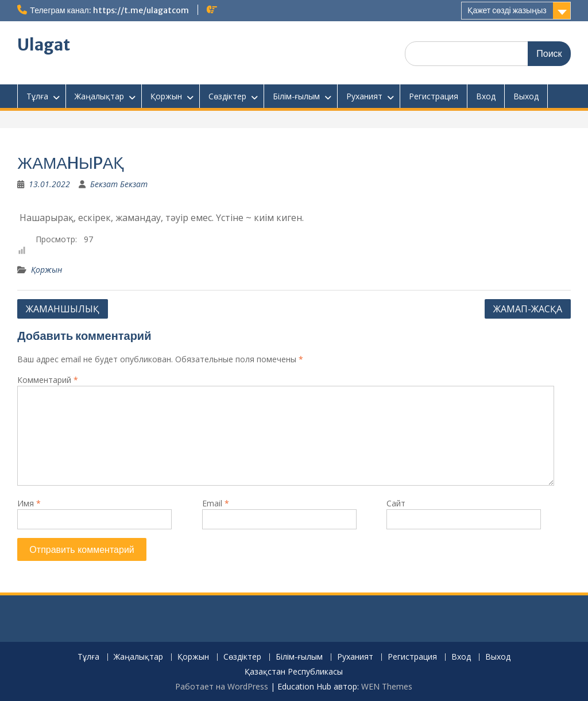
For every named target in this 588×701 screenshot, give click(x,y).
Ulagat (44, 45)
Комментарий (48, 380)
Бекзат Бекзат (119, 184)
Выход (526, 96)
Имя (29, 503)
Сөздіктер (227, 96)
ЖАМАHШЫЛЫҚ (63, 309)
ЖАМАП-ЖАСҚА (528, 309)
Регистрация (434, 96)
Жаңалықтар (99, 96)
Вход (486, 96)
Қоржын (166, 96)
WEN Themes (387, 686)
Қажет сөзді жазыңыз (507, 10)
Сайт (396, 503)
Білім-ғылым (296, 96)
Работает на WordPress (222, 686)
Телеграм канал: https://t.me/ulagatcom (109, 10)
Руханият (364, 96)
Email (216, 503)
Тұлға (37, 96)
